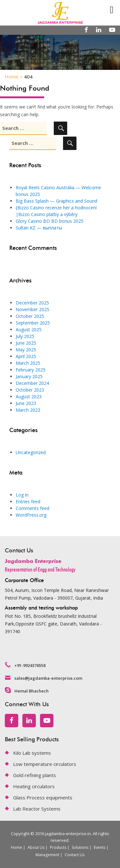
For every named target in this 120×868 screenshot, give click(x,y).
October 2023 (30, 390)
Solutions (80, 847)
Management (47, 855)
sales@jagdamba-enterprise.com (48, 678)
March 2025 (28, 363)
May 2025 (26, 350)
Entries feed (28, 501)
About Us (36, 847)
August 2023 (29, 397)
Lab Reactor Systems (37, 809)
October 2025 (30, 316)
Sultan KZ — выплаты (39, 228)
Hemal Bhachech (32, 691)
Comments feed (32, 508)
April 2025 (26, 356)
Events (100, 847)
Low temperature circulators (45, 764)
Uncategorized (31, 452)
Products (58, 847)
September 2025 (33, 323)
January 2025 (29, 376)
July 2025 (25, 336)
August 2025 (29, 329)
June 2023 (26, 403)
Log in (22, 495)
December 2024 (32, 383)
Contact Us (75, 855)
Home (16, 847)
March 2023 (28, 410)
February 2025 (31, 370)
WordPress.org (31, 515)
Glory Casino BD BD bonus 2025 (50, 221)
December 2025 (32, 303)
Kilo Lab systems (32, 753)
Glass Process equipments (43, 797)
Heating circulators (34, 786)
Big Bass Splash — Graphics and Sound (56, 201)
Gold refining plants (35, 775)
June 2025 (26, 343)
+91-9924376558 (30, 665)
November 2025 (32, 309)
